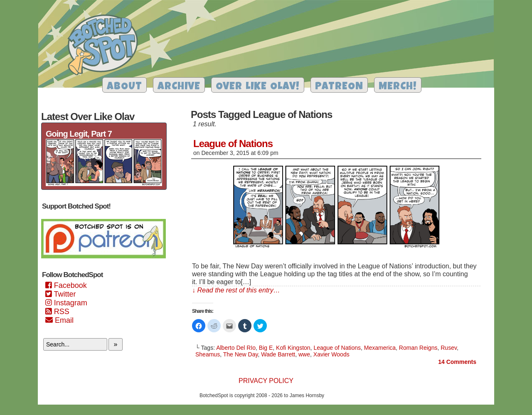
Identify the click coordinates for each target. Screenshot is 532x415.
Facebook (66, 285)
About (124, 87)
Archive (179, 87)
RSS (57, 312)
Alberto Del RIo (236, 348)
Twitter (60, 294)
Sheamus (208, 354)
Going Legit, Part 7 (79, 134)
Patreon (339, 87)
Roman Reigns (418, 348)
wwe (304, 354)
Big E (266, 348)
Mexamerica (380, 348)
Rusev (449, 348)
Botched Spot (106, 46)
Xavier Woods (331, 354)
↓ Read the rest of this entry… (236, 290)
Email (59, 320)
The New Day (241, 354)
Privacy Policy (266, 381)
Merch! (398, 87)
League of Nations (233, 144)
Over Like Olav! (258, 87)
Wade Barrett (278, 354)
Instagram (66, 303)
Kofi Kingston (293, 348)
